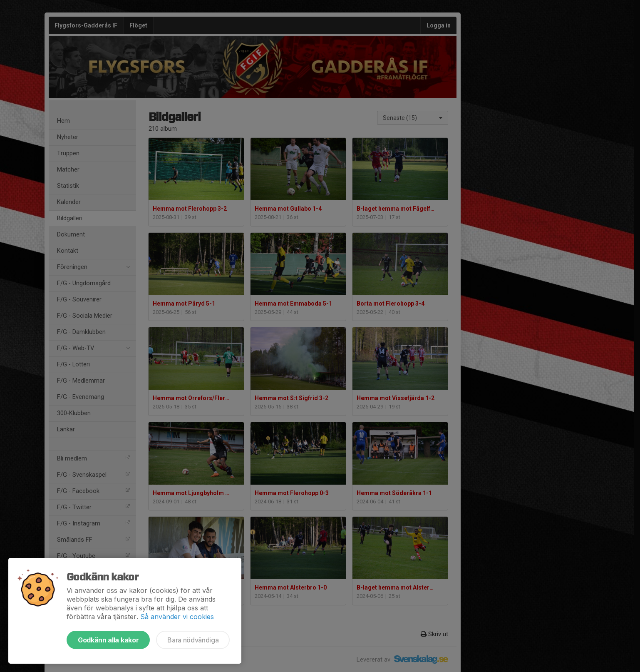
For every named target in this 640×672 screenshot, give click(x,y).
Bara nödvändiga (193, 640)
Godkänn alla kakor (108, 640)
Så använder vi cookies (177, 617)
